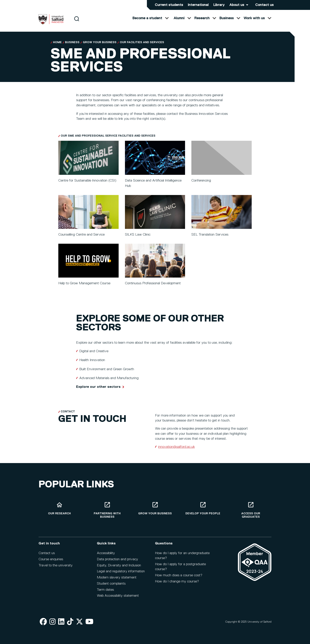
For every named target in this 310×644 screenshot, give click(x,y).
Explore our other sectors (98, 387)
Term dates (105, 590)
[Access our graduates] (251, 510)
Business (72, 42)
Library (219, 5)
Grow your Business (100, 42)
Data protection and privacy (117, 559)
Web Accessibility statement (118, 596)
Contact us (264, 5)
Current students (169, 5)
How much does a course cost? (179, 575)
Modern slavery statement (117, 577)
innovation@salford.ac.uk (176, 447)
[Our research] (59, 508)
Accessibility (106, 553)
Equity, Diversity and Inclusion (119, 565)
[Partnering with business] (107, 510)
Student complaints (111, 584)
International (198, 5)
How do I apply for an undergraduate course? (182, 556)
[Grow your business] (155, 508)
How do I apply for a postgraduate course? (180, 567)
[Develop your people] (203, 508)
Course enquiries (51, 559)
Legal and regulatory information (121, 571)
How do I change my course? (177, 581)
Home (57, 42)
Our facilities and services (142, 42)
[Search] (77, 22)
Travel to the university (56, 565)
